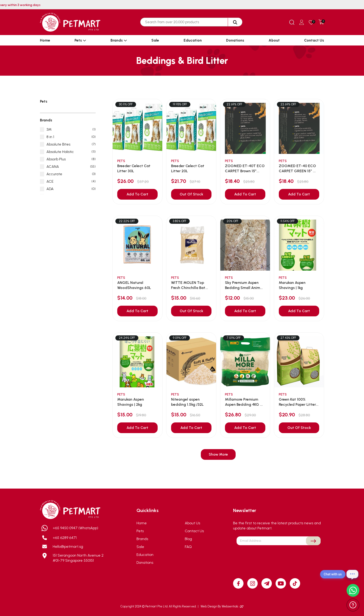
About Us (192, 523)
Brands (119, 40)
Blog (188, 539)
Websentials (233, 606)
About (274, 40)
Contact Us (314, 40)
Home (45, 40)
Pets (80, 40)
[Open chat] (352, 574)
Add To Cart (137, 194)
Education (193, 40)
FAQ (188, 547)
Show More (218, 454)
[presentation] (279, 556)
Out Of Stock (191, 194)
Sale (155, 40)
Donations (235, 40)
